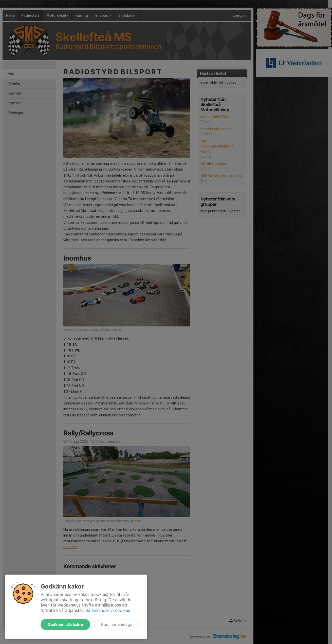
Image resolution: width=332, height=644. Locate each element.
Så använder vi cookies (108, 610)
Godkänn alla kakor (65, 624)
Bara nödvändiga (116, 624)
